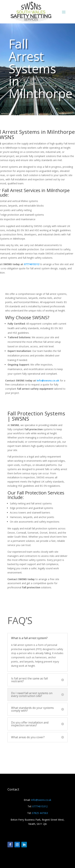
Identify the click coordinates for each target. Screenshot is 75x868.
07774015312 (32, 264)
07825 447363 (40, 813)
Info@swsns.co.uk (48, 380)
